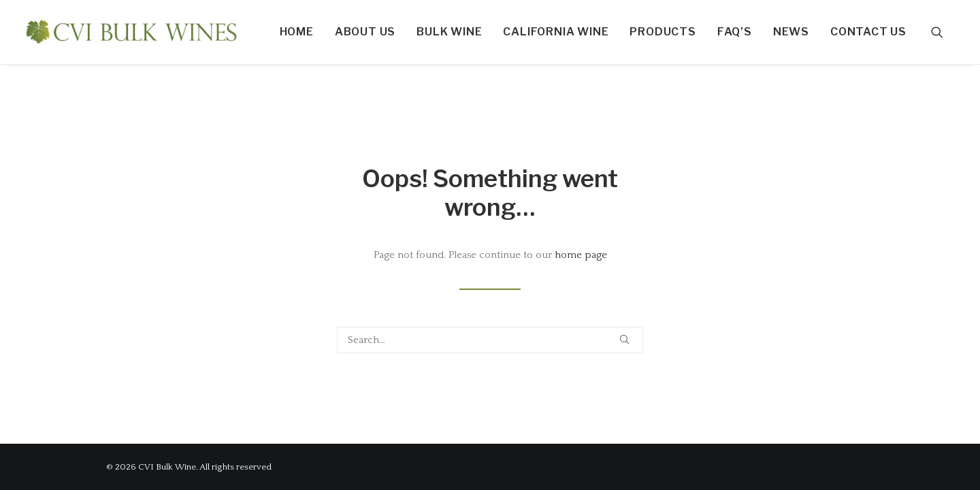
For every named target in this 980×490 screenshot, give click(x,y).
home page (581, 255)
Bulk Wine (449, 32)
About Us (365, 32)
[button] (943, 32)
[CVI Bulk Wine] (131, 32)
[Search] (490, 340)
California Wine (556, 32)
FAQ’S (735, 32)
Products (663, 32)
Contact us (868, 32)
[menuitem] (297, 32)
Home (297, 32)
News (791, 32)
